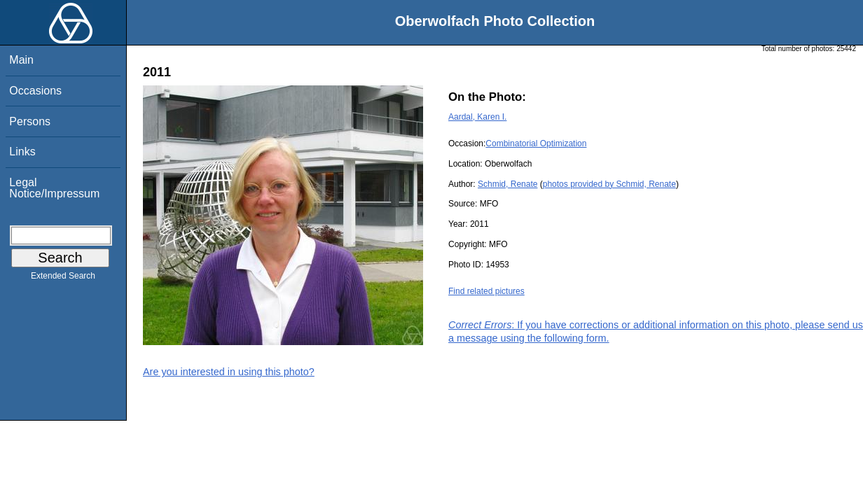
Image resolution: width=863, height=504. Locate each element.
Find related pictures (486, 291)
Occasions (35, 91)
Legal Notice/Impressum (54, 188)
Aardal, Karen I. (477, 117)
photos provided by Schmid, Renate (609, 184)
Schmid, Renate (508, 184)
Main (21, 60)
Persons (30, 121)
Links (22, 152)
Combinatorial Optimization (536, 143)
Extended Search (63, 279)
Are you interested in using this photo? (229, 372)
